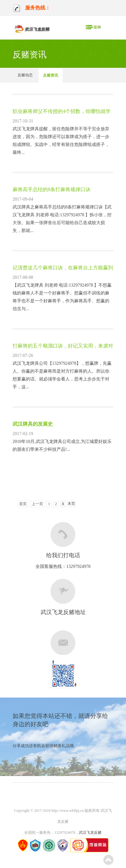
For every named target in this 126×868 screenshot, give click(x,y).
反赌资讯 (51, 75)
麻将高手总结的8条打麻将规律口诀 (52, 189)
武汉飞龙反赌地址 (63, 612)
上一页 (37, 504)
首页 (23, 504)
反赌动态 (25, 75)
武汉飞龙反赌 (90, 833)
